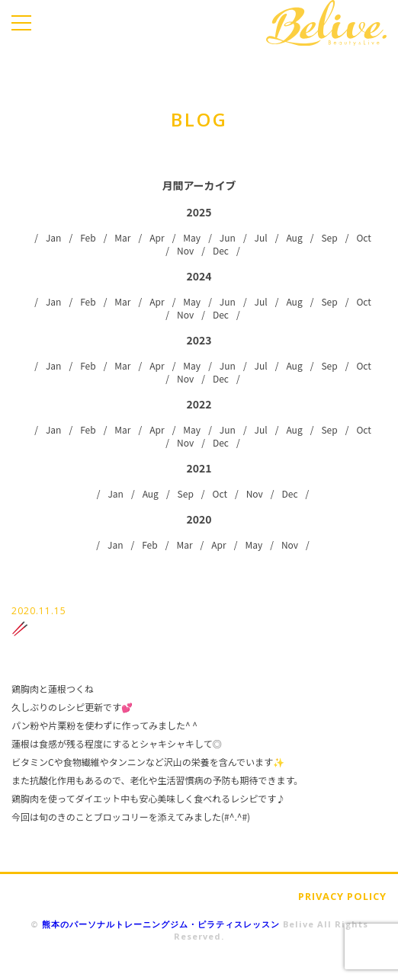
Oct (363, 237)
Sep (329, 237)
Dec (221, 250)
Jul (261, 237)
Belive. (326, 23)
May (192, 237)
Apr (157, 237)
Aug (294, 237)
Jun (228, 237)
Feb (88, 237)
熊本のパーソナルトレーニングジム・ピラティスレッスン (161, 924)
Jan (54, 237)
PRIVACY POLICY (342, 896)
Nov (185, 250)
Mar (122, 237)
